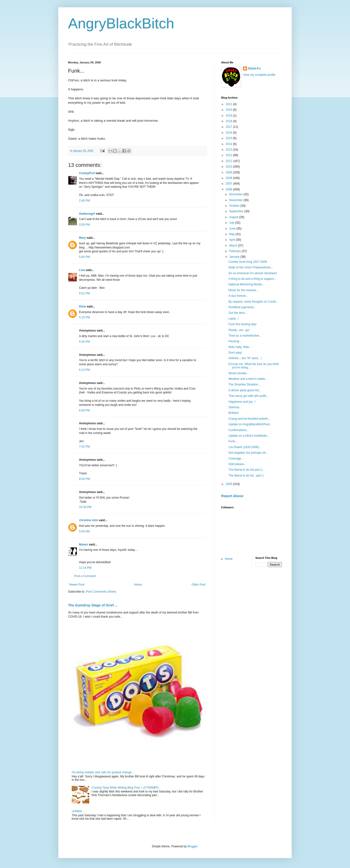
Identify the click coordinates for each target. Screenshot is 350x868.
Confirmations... (239, 430)
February (235, 251)
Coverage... (236, 459)
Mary (82, 238)
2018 (229, 121)
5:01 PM (84, 293)
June (233, 229)
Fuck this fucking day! (242, 324)
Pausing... (235, 341)
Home (138, 585)
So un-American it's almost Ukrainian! (253, 273)
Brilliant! (234, 413)
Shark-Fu (254, 68)
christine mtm (89, 520)
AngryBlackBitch (121, 23)
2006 (229, 189)
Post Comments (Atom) (101, 592)
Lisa (82, 270)
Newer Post (77, 585)
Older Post (198, 585)
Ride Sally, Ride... (240, 347)
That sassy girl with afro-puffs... (249, 396)
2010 (229, 167)
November (236, 200)
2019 (229, 116)
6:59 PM (84, 410)
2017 (229, 127)
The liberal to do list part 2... (246, 470)
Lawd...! (234, 319)
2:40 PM (84, 201)
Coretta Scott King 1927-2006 (248, 262)
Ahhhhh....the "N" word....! (245, 358)
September (237, 211)
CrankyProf (87, 173)
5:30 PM (84, 342)
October (235, 206)
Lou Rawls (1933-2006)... (245, 447)
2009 (229, 172)
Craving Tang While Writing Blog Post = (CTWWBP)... (126, 788)
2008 (229, 178)
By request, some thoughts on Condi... (253, 302)
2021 (229, 104)
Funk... (233, 441)
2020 (229, 110)
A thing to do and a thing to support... (252, 279)
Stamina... (235, 407)
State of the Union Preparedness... (251, 267)
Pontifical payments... (242, 307)
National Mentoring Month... (246, 284)
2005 (229, 484)
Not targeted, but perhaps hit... (248, 453)
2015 (229, 138)
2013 (229, 150)
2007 (229, 184)
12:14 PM (85, 568)
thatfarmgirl (87, 214)
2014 (229, 144)
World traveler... (239, 373)
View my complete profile (259, 75)
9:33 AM (84, 531)
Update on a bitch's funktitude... (249, 436)
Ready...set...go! (239, 330)
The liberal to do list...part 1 (246, 476)
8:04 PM (84, 479)
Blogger (192, 846)
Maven (83, 545)
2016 (229, 133)
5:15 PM (84, 317)
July (232, 223)
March (234, 246)
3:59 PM (84, 225)
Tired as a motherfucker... (245, 336)
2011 (229, 161)
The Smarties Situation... (244, 384)
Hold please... (237, 464)
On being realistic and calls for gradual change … (104, 772)
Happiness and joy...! (242, 402)
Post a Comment (85, 576)
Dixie (83, 306)
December (236, 194)
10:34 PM (85, 507)
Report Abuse (232, 496)
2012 (229, 155)
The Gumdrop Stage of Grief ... (93, 605)
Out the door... (238, 313)
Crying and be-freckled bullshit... (249, 419)
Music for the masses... (243, 290)
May (232, 234)
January (235, 257)
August (234, 217)
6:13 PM (84, 370)
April (232, 240)
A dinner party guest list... (245, 390)
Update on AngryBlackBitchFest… (250, 424)
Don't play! (235, 353)
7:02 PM (84, 447)
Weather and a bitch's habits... (248, 379)
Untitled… (78, 811)
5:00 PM (84, 257)
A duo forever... (238, 296)
